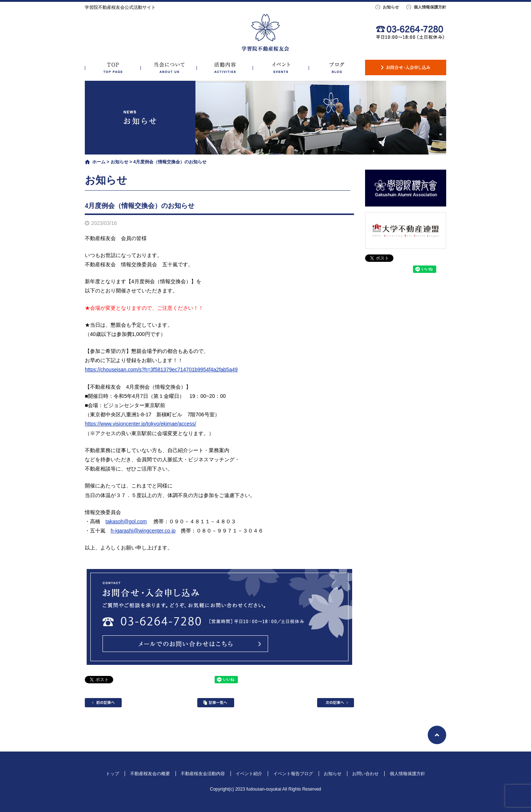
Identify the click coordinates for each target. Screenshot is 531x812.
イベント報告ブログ (337, 67)
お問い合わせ (406, 67)
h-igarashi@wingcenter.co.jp (143, 531)
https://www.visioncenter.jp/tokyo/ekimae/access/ (140, 424)
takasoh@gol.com (126, 521)
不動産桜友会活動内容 (225, 67)
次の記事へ (336, 703)
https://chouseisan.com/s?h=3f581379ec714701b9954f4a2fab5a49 (161, 369)
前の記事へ (103, 703)
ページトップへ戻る (437, 735)
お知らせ (391, 7)
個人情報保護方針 (430, 7)
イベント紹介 (281, 67)
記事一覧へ (216, 703)
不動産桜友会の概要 (169, 67)
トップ (113, 67)
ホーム (99, 162)
